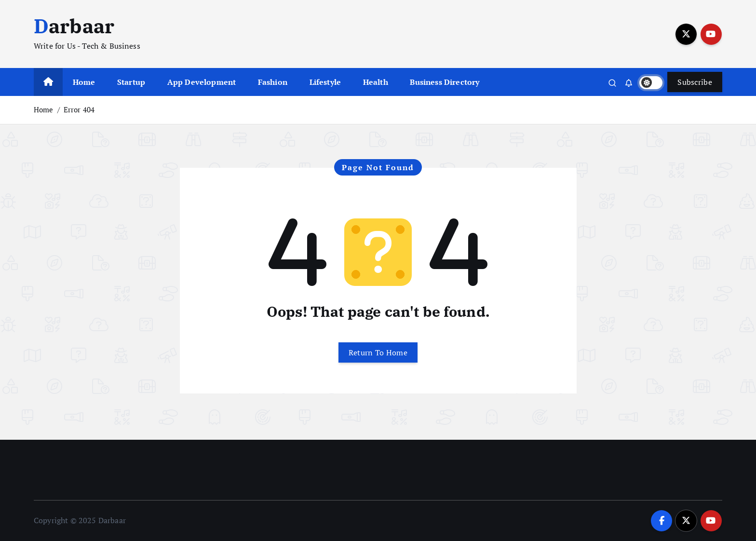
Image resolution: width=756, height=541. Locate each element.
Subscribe (695, 82)
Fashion (273, 82)
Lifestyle (325, 82)
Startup (131, 82)
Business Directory (445, 82)
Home (84, 82)
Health (376, 82)
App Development (202, 82)
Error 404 (79, 109)
